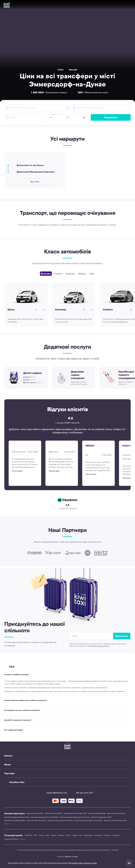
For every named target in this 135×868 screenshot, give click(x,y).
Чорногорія (88, 835)
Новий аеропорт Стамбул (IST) (75, 813)
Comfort (58, 274)
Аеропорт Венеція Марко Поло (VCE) (88, 820)
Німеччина (98, 835)
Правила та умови (71, 857)
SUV (92, 274)
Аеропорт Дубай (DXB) (97, 813)
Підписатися (122, 636)
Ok (129, 863)
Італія (47, 835)
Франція (61, 835)
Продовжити (111, 117)
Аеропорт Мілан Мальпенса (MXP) (60, 820)
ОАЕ (35, 835)
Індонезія (116, 835)
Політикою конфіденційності (99, 646)
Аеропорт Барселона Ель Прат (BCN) (45, 817)
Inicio (61, 70)
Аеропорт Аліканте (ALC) (116, 813)
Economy (46, 274)
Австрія (73, 70)
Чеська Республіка (11, 839)
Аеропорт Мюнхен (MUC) (36, 820)
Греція (75, 835)
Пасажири (53, 114)
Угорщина (107, 835)
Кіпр (81, 835)
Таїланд (54, 835)
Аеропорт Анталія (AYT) (54, 813)
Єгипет (68, 835)
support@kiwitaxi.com (54, 793)
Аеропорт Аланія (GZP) (35, 813)
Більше (7, 824)
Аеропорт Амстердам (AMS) (15, 820)
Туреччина (28, 835)
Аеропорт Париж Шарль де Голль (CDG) (75, 817)
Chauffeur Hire (17, 782)
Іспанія (41, 835)
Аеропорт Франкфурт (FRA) (101, 817)
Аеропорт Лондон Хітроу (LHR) (115, 820)
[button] (67, 108)
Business (70, 274)
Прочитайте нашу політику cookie (82, 863)
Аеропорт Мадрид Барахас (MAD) (17, 817)
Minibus (82, 274)
